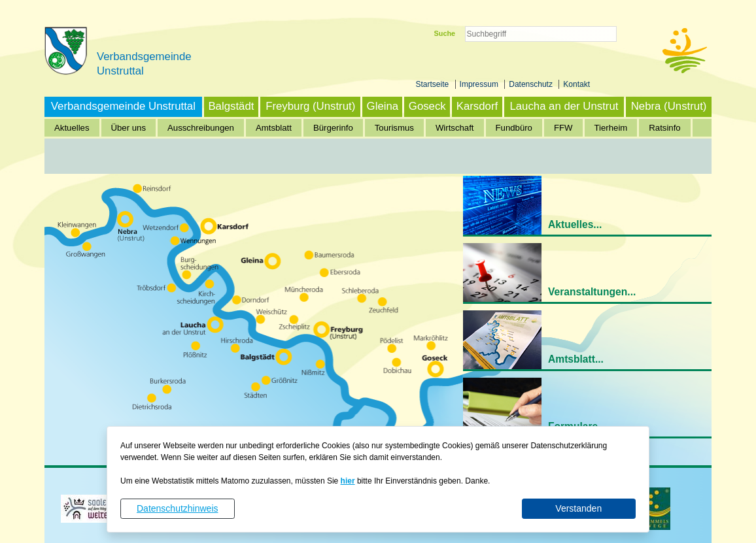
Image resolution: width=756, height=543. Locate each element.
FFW (563, 128)
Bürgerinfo (333, 128)
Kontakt (576, 84)
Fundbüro (514, 128)
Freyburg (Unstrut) (310, 106)
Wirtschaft (455, 128)
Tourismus (394, 128)
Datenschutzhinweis (178, 508)
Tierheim (611, 128)
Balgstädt (231, 106)
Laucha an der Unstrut (564, 106)
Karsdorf (477, 106)
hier (348, 481)
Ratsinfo (664, 128)
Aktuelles (72, 128)
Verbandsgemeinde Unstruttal (123, 106)
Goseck (427, 106)
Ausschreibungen (201, 128)
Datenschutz (532, 84)
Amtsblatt (274, 128)
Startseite (434, 84)
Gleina (383, 106)
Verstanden (578, 508)
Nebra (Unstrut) (669, 106)
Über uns (129, 128)
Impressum (480, 84)
